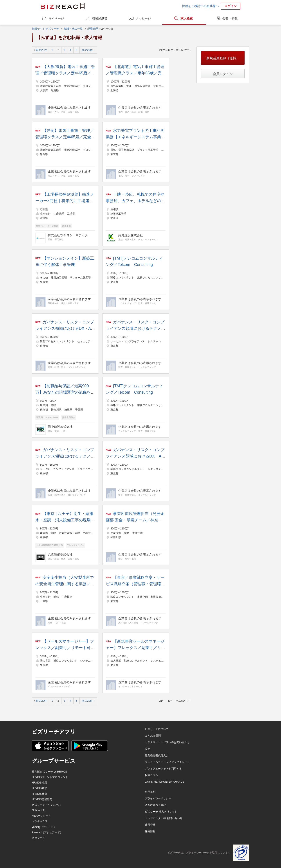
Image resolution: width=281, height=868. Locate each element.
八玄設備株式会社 (60, 554)
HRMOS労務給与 (42, 799)
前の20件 (41, 50)
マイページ (56, 18)
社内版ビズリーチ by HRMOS (49, 772)
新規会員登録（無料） (223, 58)
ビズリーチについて (157, 729)
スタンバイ (38, 838)
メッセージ (143, 18)
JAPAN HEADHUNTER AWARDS (165, 782)
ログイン (231, 6)
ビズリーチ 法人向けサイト (161, 812)
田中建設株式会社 (60, 427)
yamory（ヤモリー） (44, 827)
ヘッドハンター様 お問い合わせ (164, 818)
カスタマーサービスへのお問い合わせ (167, 742)
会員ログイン (223, 74)
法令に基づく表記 (155, 805)
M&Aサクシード (41, 816)
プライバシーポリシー (158, 798)
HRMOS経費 (39, 794)
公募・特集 (230, 18)
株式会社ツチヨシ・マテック (68, 235)
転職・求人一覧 (73, 29)
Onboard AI (39, 810)
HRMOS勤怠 (39, 788)
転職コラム (151, 775)
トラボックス (40, 821)
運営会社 (150, 825)
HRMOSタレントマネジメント (50, 777)
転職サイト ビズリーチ (45, 29)
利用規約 (150, 792)
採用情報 (150, 831)
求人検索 (187, 18)
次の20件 (87, 50)
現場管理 (93, 29)
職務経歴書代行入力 (157, 755)
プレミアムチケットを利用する (163, 769)
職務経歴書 (100, 18)
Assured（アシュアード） (47, 832)
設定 (148, 749)
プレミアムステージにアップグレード (167, 762)
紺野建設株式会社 (131, 235)
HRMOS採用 (39, 783)
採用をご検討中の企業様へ (200, 6)
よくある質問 (153, 736)
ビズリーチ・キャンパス (46, 805)
